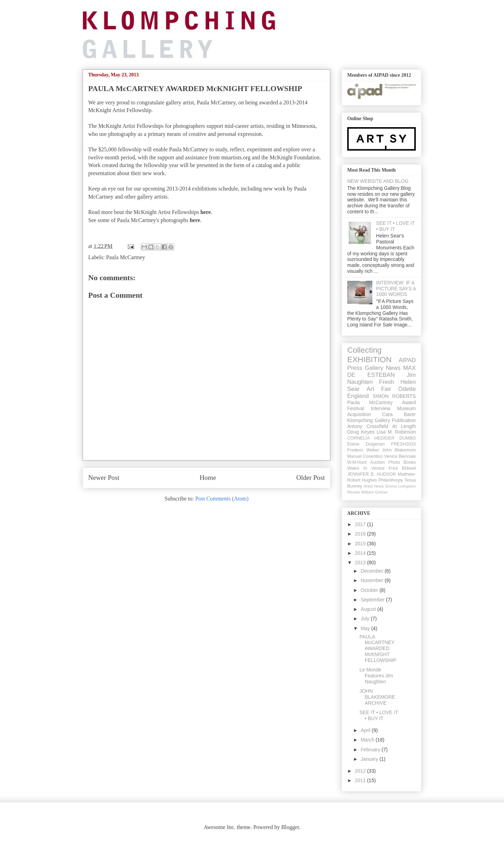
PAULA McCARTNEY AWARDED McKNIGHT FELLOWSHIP (378, 648)
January (370, 759)
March (368, 740)
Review (354, 492)
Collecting (364, 350)
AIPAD (407, 360)
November (372, 580)
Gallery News (383, 368)
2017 (361, 524)
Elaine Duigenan (366, 444)
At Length (404, 426)
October (370, 590)
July (366, 619)
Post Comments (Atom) (222, 499)
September (373, 600)
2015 (361, 544)
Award (409, 402)
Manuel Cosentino (365, 456)
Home (208, 478)
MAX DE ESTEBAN (381, 371)
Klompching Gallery (369, 420)
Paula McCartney (126, 257)
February (371, 750)
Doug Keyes (361, 432)
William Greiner (374, 492)
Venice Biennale (400, 456)
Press (355, 368)
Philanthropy (391, 480)
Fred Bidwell (402, 468)
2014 (361, 553)
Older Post (310, 478)
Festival (356, 408)
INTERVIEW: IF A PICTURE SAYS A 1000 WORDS (396, 289)
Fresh (387, 382)
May (366, 628)
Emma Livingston (401, 486)
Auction (378, 462)
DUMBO (408, 438)
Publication (404, 420)
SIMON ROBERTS (394, 396)
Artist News (374, 486)
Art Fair (379, 389)
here (205, 212)
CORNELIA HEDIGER (371, 438)
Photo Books (402, 462)
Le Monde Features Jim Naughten (376, 676)
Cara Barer (399, 414)
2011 (361, 780)
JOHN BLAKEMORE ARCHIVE (377, 697)
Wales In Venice (366, 468)
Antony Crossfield (368, 426)
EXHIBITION (369, 360)
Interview (380, 408)
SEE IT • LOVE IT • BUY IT (379, 715)
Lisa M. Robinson (396, 432)
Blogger (290, 827)
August (369, 609)
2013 (361, 563)
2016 (361, 534)
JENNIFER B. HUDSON (372, 474)
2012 (361, 771)
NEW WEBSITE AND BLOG (378, 181)
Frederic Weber (363, 450)
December (372, 571)
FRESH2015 (403, 444)
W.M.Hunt (357, 462)
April (366, 730)
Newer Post (104, 478)
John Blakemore (399, 450)
